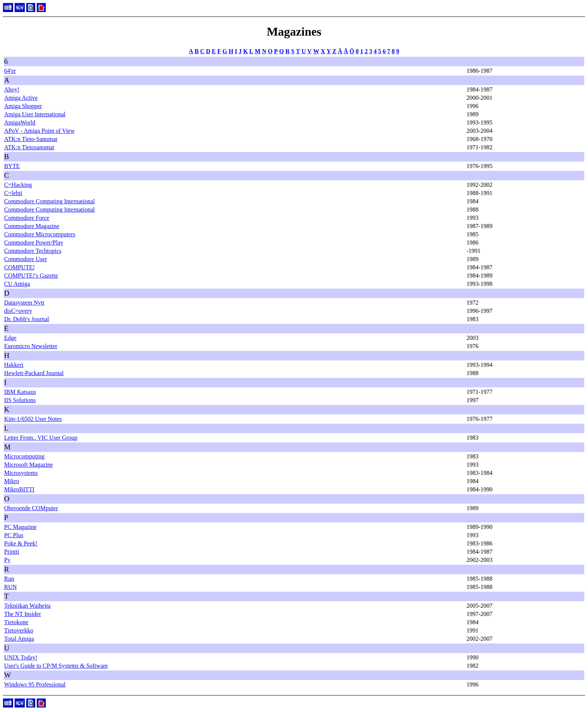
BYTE (12, 166)
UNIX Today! (21, 657)
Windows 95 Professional (35, 684)
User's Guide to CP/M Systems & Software (56, 666)
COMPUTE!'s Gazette (31, 276)
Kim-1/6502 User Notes (33, 419)
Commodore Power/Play (34, 243)
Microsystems (21, 473)
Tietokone (16, 622)
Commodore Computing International (49, 201)
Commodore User (25, 259)
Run (9, 579)
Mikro (12, 481)
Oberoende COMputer (31, 508)
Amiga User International (35, 114)
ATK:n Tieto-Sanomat (31, 139)
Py (7, 560)
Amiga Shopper (23, 106)
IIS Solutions (20, 400)
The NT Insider (22, 614)
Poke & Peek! (21, 543)
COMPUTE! (19, 267)
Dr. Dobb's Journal (27, 319)
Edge (10, 338)
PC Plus (14, 535)
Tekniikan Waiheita (27, 606)
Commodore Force (27, 218)
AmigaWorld (20, 122)
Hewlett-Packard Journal (34, 373)
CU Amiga (17, 284)
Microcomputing (24, 456)
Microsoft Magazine (28, 465)
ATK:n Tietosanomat (29, 147)
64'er (10, 71)
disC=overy (18, 311)
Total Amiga (19, 639)
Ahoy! (12, 89)
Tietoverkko (19, 630)
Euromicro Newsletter (31, 346)
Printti (12, 552)
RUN (10, 587)
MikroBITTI (19, 489)
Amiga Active (21, 98)
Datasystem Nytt (24, 303)
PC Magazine (20, 527)
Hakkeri (14, 365)
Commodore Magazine (32, 226)
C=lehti (13, 193)
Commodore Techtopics (33, 251)
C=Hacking (18, 185)
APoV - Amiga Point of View (39, 131)
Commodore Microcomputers (40, 234)
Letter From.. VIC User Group (41, 438)
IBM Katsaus (20, 392)
